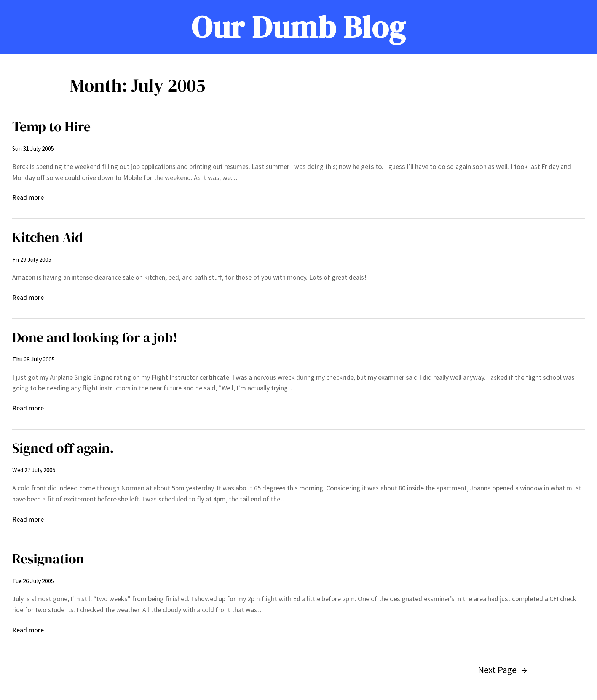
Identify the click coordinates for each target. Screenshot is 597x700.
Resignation (48, 559)
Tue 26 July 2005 (33, 581)
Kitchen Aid (48, 237)
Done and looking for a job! (95, 337)
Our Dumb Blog (299, 27)
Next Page (502, 670)
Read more (28, 198)
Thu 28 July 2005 (34, 359)
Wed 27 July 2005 (34, 470)
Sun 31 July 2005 (33, 148)
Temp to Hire (51, 126)
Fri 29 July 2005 (32, 259)
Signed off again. (63, 448)
